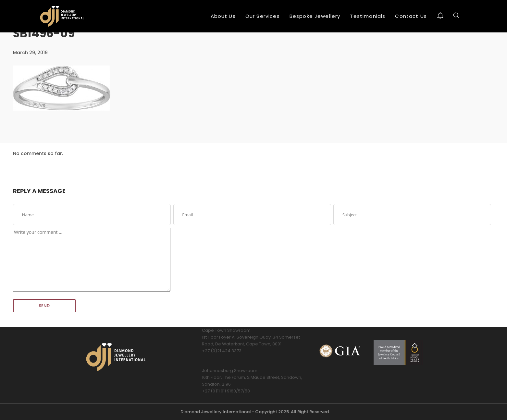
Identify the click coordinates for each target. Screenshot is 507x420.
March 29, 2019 (30, 53)
